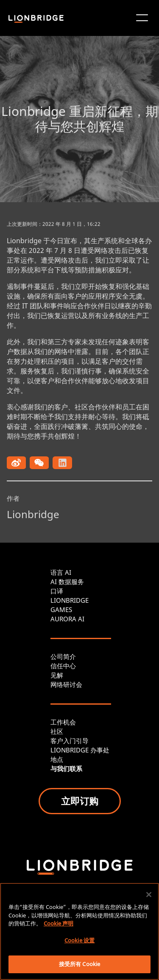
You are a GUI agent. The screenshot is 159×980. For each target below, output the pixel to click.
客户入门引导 (70, 741)
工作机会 (63, 722)
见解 (57, 675)
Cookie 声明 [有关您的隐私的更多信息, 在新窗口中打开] (59, 923)
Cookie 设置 (79, 940)
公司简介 (63, 656)
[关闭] (149, 895)
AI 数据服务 (67, 582)
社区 (57, 731)
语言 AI (61, 572)
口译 (57, 591)
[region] (79, 931)
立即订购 (80, 801)
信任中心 (63, 666)
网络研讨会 (66, 684)
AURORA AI (67, 619)
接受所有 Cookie (79, 964)
